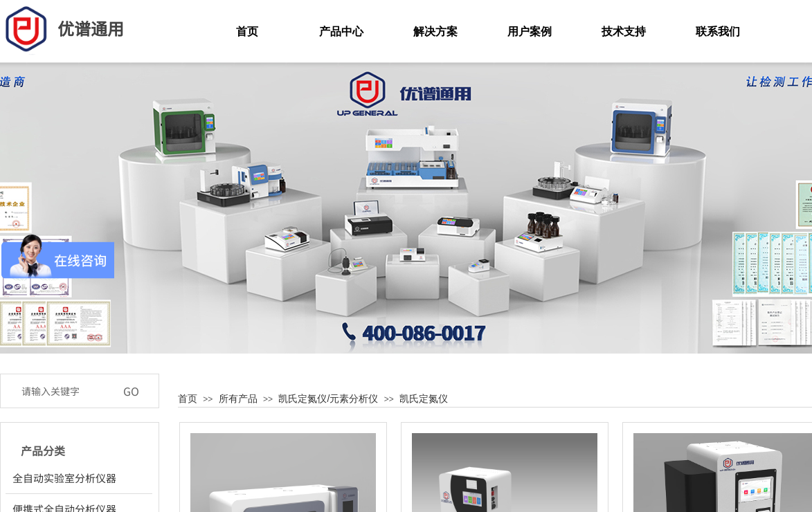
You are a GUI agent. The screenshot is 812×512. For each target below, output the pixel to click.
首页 (188, 399)
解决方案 (435, 31)
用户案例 (530, 31)
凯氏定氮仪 (424, 399)
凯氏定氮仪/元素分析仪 (328, 399)
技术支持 (624, 31)
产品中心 (341, 31)
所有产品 (238, 399)
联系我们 (718, 31)
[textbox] (65, 391)
